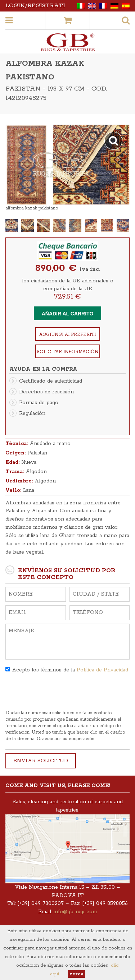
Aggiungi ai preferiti (67, 335)
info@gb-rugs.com (75, 912)
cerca (76, 974)
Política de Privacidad (102, 670)
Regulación (32, 413)
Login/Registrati (35, 6)
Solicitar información (67, 352)
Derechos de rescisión (46, 392)
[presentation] (60, 696)
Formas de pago (39, 403)
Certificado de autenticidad (51, 381)
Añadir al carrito (68, 314)
